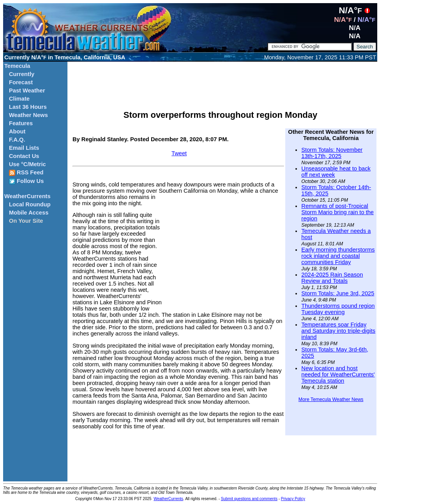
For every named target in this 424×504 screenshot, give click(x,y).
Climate (19, 99)
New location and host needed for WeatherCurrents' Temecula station (338, 374)
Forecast (21, 82)
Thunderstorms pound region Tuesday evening (338, 309)
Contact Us (24, 156)
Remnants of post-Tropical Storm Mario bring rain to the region (337, 212)
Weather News (28, 115)
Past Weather (27, 91)
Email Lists (24, 148)
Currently (22, 74)
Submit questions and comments (249, 499)
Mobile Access (29, 213)
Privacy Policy (293, 499)
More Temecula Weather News (331, 399)
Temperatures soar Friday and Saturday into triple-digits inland (338, 331)
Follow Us (26, 181)
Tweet (179, 153)
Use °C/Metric (27, 164)
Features (21, 123)
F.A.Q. (17, 140)
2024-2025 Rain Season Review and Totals (332, 278)
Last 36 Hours (28, 107)
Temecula (17, 66)
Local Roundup (30, 204)
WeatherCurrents (27, 196)
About (17, 131)
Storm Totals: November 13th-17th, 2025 (332, 153)
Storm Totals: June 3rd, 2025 (338, 293)
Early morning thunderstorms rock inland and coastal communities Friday (338, 256)
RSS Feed (26, 173)
